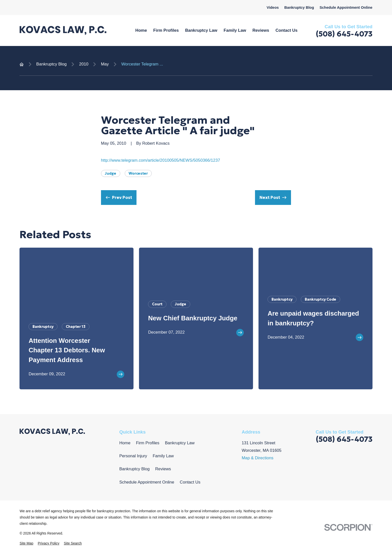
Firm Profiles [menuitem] (166, 30)
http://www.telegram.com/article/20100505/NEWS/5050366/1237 (160, 160)
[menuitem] (26, 543)
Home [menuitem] (141, 30)
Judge (110, 173)
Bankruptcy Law (180, 443)
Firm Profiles (148, 443)
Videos (273, 7)
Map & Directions (258, 458)
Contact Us (190, 482)
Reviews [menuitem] (261, 30)
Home (125, 443)
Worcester (138, 173)
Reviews (163, 469)
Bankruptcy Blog (299, 7)
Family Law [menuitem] (235, 30)
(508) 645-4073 (344, 34)
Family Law (163, 456)
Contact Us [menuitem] (286, 30)
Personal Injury (133, 456)
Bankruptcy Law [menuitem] (201, 30)
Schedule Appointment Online (346, 7)
